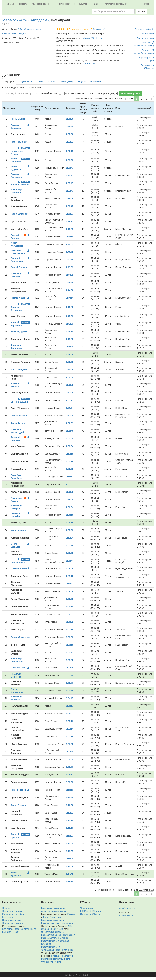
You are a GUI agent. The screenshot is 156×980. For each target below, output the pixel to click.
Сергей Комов (18, 562)
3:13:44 (70, 843)
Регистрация (148, 34)
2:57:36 (70, 545)
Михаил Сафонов (20, 185)
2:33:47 (70, 168)
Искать (142, 11)
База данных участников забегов (57, 923)
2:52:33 (70, 423)
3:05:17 (70, 706)
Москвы (71, 914)
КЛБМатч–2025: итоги (91, 911)
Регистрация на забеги (13, 914)
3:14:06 (70, 859)
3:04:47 (70, 698)
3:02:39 (70, 630)
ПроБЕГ (10, 4)
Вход (147, 4)
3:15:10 (70, 882)
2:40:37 (70, 244)
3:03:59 (70, 691)
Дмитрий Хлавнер (20, 637)
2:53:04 (70, 446)
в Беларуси (67, 956)
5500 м (51, 81)
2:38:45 (70, 206)
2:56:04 (70, 507)
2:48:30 (70, 339)
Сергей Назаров (19, 416)
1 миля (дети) (66, 81)
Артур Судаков (19, 805)
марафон (9, 81)
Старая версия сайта (13, 923)
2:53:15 (70, 454)
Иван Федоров (18, 790)
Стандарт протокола (51, 962)
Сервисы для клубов (12, 911)
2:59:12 (70, 576)
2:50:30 (70, 377)
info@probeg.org (127, 908)
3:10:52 (70, 805)
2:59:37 (70, 584)
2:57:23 (70, 530)
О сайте (6, 908)
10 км (40, 81)
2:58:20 (70, 553)
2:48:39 (70, 347)
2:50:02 (70, 362)
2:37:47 (70, 191)
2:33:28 (70, 160)
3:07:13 (70, 721)
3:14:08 (70, 866)
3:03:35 (70, 668)
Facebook (18, 929)
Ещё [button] (97, 4)
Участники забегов (66, 4)
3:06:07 (70, 714)
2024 (70, 926)
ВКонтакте (7, 929)
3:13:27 (70, 836)
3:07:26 (70, 736)
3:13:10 (70, 820)
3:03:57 (70, 683)
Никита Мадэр (18, 298)
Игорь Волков (18, 119)
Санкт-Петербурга (52, 917)
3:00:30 (70, 607)
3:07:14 (70, 729)
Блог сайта (8, 917)
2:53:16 (70, 461)
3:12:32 (70, 813)
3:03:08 (70, 637)
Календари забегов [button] (42, 4)
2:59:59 (70, 591)
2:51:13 (70, 400)
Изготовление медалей (116, 4)
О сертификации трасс (52, 932)
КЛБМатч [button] (84, 4)
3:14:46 (70, 874)
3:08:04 (70, 759)
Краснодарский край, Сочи (15, 34)
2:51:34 (70, 408)
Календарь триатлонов (52, 920)
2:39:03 (70, 214)
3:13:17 (70, 828)
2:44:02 (70, 275)
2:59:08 (70, 568)
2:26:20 (70, 127)
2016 (61, 929)
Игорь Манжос (18, 530)
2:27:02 (70, 134)
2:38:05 (70, 199)
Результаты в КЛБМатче (90, 81)
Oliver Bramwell (19, 568)
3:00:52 (70, 622)
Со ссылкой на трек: (47, 93)
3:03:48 (70, 675)
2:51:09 (70, 393)
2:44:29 (70, 283)
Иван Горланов (19, 142)
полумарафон (26, 81)
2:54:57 (70, 477)
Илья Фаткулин (19, 370)
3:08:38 (70, 782)
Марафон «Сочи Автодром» (26, 20)
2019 (44, 929)
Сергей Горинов (19, 267)
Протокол (148, 50)
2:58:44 (70, 561)
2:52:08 (70, 416)
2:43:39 (70, 267)
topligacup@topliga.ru (92, 38)
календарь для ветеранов (54, 911)
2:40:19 (70, 237)
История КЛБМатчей (90, 914)
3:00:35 (70, 614)
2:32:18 (70, 151)
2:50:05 (70, 370)
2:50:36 (70, 385)
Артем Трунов (18, 423)
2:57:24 (70, 538)
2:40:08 (70, 229)
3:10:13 (70, 790)
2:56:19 (70, 522)
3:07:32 (70, 744)
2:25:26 (70, 119)
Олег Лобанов (18, 668)
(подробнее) (99, 29)
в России (55, 956)
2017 (55, 929)
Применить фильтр (130, 93)
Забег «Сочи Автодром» (30, 29)
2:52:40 (70, 431)
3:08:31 (70, 775)
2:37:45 (70, 183)
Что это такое (87, 908)
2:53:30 (70, 469)
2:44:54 (70, 298)
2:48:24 (70, 331)
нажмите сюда (89, 64)
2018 (49, 929)
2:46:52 (70, 307)
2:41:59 (70, 260)
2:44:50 (70, 290)
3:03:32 (70, 652)
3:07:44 (70, 752)
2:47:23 (70, 316)
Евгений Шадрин (20, 402)
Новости (23, 4)
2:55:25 (70, 492)
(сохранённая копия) (144, 46)
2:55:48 (70, 500)
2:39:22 (70, 221)
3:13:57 (70, 851)
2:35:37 (70, 175)
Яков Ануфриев (19, 331)
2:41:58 (70, 252)
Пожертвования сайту (13, 920)
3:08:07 (70, 767)
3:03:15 (70, 645)
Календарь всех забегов (53, 908)
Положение (147, 43)
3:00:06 (70, 599)
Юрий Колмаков (19, 214)
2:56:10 (70, 515)
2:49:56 (70, 354)
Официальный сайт (144, 29)
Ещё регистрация (145, 38)
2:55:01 (70, 484)
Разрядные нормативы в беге (56, 959)
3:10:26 (70, 798)
